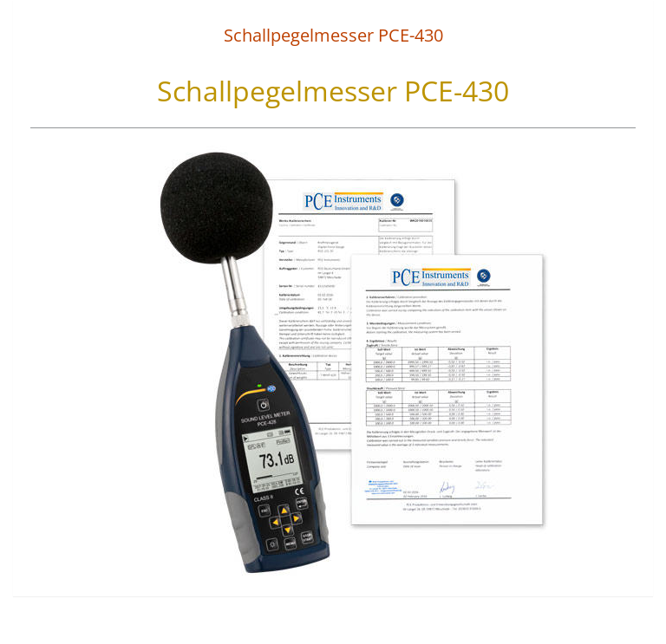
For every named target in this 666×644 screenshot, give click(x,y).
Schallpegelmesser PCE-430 (333, 35)
